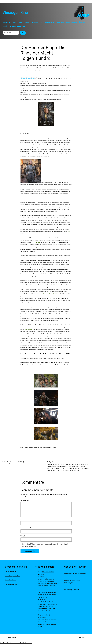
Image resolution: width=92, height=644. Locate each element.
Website (23, 536)
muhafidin (60, 468)
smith (79, 468)
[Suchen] (23, 33)
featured (64, 466)
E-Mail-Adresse (26, 528)
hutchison (82, 466)
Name (23, 520)
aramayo (50, 464)
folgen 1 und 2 (71, 466)
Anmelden (82, 637)
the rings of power (56, 470)
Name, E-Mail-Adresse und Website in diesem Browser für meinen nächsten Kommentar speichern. (46, 545)
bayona (58, 464)
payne (70, 468)
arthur (54, 464)
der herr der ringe (81, 464)
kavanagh (50, 468)
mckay (55, 468)
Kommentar (25, 501)
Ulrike (40, 615)
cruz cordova (73, 464)
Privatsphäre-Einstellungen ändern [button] (75, 574)
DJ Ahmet (47, 615)
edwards (59, 466)
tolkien (63, 470)
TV (23, 462)
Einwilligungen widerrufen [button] (72, 590)
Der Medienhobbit (11, 572)
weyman (76, 470)
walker (72, 470)
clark (67, 464)
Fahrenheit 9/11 (43, 597)
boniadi (63, 464)
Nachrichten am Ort (11, 584)
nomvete (66, 468)
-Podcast (13, 576)
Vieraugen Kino (15, 13)
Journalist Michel (10, 580)
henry (77, 466)
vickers (67, 470)
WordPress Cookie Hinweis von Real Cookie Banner (16, 643)
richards (75, 468)
